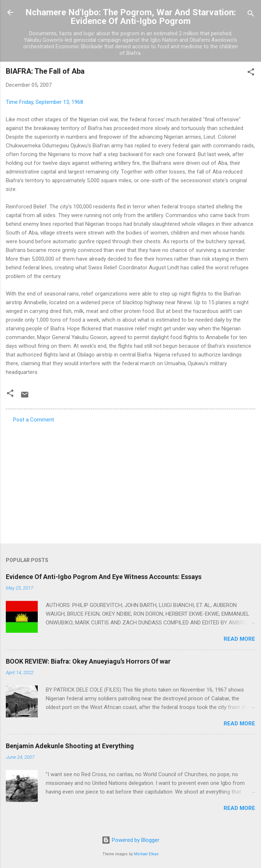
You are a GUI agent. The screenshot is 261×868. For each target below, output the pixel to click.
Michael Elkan (146, 854)
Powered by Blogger (130, 840)
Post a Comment (34, 420)
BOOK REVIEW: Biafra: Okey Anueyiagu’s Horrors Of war (88, 661)
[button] (251, 73)
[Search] (251, 15)
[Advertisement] (130, 481)
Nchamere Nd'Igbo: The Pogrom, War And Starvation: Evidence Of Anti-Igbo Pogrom (131, 17)
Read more (239, 639)
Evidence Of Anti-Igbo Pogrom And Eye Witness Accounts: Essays (104, 577)
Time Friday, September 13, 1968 (44, 102)
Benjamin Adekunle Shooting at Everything (70, 746)
